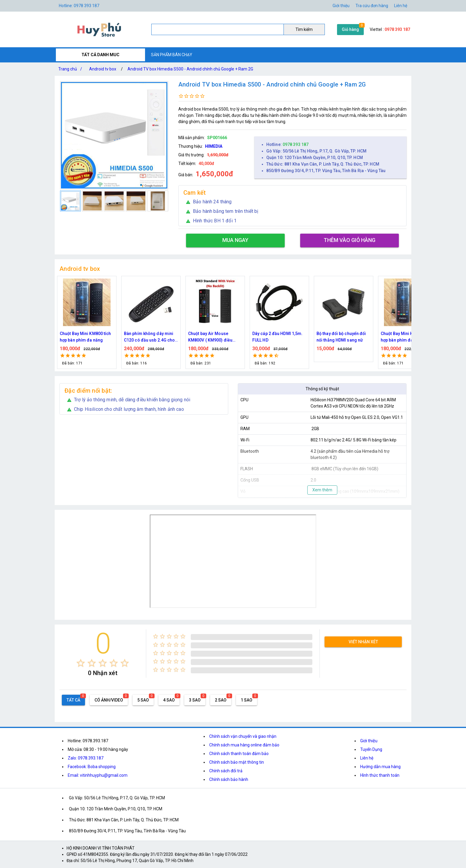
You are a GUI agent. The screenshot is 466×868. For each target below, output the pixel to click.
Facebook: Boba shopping (92, 767)
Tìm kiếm (304, 29)
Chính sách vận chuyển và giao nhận (243, 736)
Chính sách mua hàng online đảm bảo (244, 745)
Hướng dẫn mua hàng (380, 767)
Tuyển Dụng (371, 749)
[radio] (81, 663)
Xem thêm (322, 490)
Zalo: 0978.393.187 (86, 758)
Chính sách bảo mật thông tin (237, 762)
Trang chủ (71, 69)
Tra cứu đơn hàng (372, 6)
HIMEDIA (214, 146)
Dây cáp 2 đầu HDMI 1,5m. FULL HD (277, 337)
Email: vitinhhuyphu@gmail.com (98, 775)
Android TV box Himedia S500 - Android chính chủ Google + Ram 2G (190, 69)
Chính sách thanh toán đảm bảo (239, 754)
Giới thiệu (341, 6)
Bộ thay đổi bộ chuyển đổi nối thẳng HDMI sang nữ (341, 337)
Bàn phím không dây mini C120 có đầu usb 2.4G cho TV (149, 337)
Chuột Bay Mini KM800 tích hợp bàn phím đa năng (85, 337)
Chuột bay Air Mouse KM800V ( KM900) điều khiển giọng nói (210, 337)
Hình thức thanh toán (380, 775)
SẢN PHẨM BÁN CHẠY (172, 55)
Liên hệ (401, 6)
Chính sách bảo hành (229, 779)
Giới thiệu (369, 741)
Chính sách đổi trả (226, 771)
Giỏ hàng (350, 29)
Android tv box (103, 69)
